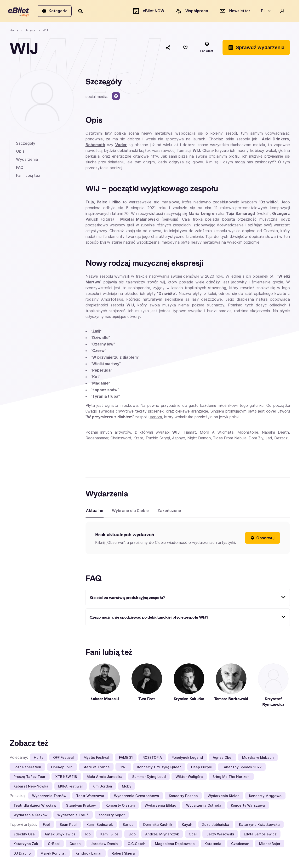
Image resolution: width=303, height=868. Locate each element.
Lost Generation (27, 768)
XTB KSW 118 (66, 778)
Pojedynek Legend (187, 759)
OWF (123, 768)
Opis (20, 153)
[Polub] (185, 49)
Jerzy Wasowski (220, 835)
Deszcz (281, 439)
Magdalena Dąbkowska (175, 845)
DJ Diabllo (22, 854)
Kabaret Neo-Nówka (31, 787)
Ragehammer (97, 439)
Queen (75, 845)
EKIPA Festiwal (70, 787)
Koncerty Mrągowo (265, 797)
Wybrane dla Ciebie (130, 512)
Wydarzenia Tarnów (49, 797)
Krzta (138, 439)
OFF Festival (63, 759)
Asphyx (179, 439)
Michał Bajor (270, 845)
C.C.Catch (137, 845)
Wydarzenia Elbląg (160, 807)
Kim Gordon (102, 787)
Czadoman (240, 845)
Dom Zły (256, 439)
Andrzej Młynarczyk (162, 835)
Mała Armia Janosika (105, 778)
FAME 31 (126, 759)
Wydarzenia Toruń (73, 816)
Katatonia (213, 845)
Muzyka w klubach (258, 759)
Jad (269, 439)
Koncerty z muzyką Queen (159, 768)
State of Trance (96, 768)
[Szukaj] (82, 11)
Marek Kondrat (53, 854)
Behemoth (95, 146)
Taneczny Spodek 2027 (242, 768)
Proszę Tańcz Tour (29, 778)
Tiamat (190, 433)
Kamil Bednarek (100, 826)
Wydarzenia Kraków (30, 816)
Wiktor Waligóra (189, 778)
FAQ (20, 169)
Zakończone (169, 512)
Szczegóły (26, 144)
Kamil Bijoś (109, 835)
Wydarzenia (27, 161)
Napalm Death (275, 433)
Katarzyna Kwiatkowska (259, 826)
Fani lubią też (28, 177)
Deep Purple (202, 768)
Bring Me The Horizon (231, 778)
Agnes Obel (223, 759)
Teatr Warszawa (90, 797)
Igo (88, 835)
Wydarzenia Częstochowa (137, 797)
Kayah (187, 826)
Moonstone (248, 433)
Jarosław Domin (104, 845)
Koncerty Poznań (183, 797)
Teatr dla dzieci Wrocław (35, 807)
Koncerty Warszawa (248, 807)
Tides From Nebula (230, 439)
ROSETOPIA (152, 759)
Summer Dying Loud (149, 778)
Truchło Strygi (158, 439)
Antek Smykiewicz (60, 835)
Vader (121, 146)
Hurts (39, 759)
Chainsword (121, 439)
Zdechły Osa (24, 835)
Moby (127, 787)
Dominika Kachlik (158, 826)
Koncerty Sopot (112, 816)
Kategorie (56, 11)
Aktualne (95, 512)
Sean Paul (68, 826)
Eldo (132, 835)
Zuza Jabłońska (216, 826)
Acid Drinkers (275, 140)
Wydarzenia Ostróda (204, 807)
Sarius (128, 826)
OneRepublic (62, 768)
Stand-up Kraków (81, 807)
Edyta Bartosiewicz (260, 835)
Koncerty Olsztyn (120, 807)
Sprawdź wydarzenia (256, 49)
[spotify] (116, 97)
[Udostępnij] (168, 49)
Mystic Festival (96, 759)
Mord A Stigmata (217, 433)
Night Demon (199, 439)
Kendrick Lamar (89, 854)
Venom (156, 418)
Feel (46, 826)
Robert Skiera (123, 854)
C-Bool (54, 845)
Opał (193, 835)
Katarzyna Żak (26, 845)
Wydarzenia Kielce (224, 797)
